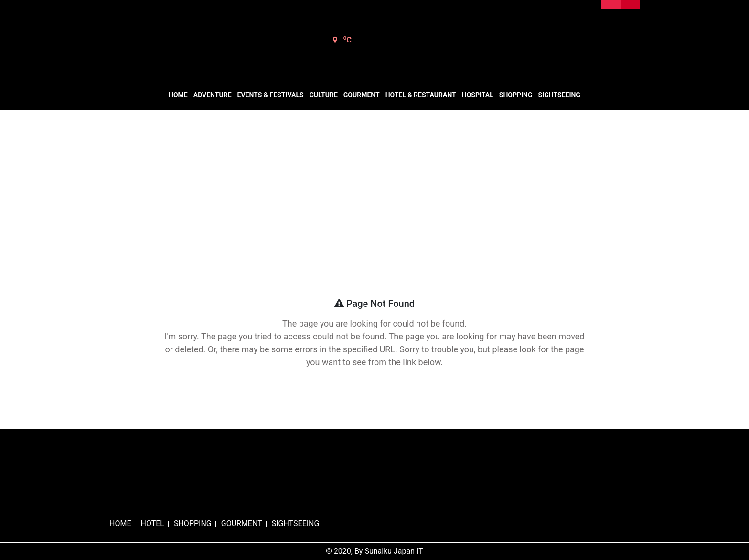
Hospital (478, 95)
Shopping (516, 95)
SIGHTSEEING (296, 523)
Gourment (362, 95)
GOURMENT (242, 523)
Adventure (213, 95)
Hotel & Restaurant (421, 95)
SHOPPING (193, 523)
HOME (120, 523)
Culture (324, 95)
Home (178, 95)
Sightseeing (559, 95)
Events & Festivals (271, 95)
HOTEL (152, 523)
